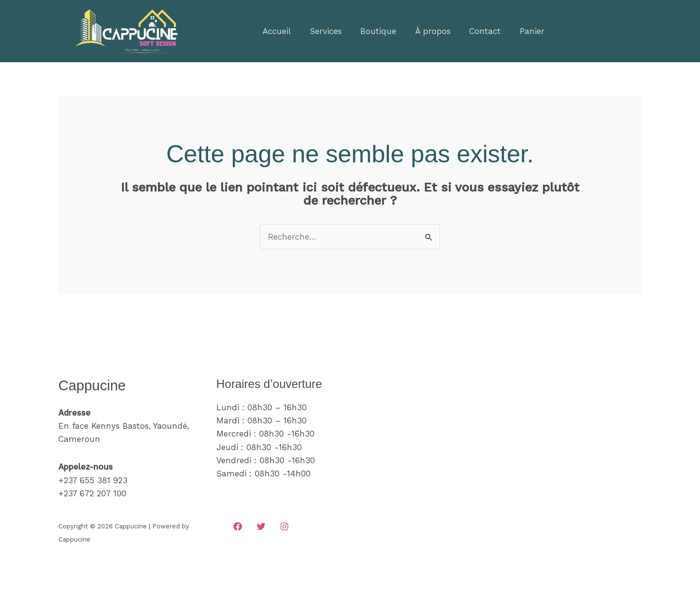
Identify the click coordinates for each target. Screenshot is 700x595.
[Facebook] (238, 526)
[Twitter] (261, 526)
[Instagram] (284, 526)
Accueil (276, 31)
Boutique (373, 31)
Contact (475, 31)
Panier (520, 31)
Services (322, 31)
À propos (425, 31)
